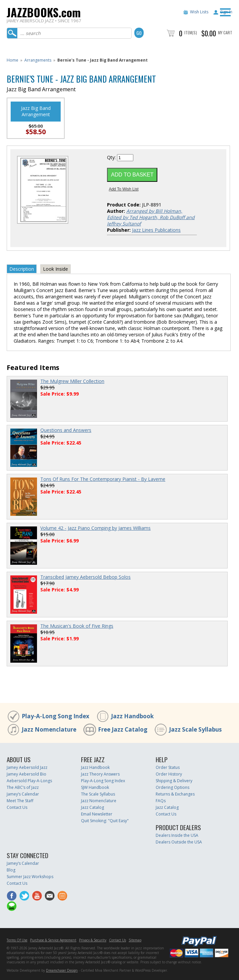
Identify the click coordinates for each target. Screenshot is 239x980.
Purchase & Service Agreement (53, 940)
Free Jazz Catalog (123, 729)
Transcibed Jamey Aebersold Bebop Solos (85, 577)
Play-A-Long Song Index (55, 716)
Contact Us (17, 807)
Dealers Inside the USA (177, 835)
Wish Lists (199, 12)
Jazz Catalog (92, 807)
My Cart (225, 32)
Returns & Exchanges (175, 794)
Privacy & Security (93, 940)
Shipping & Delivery (174, 781)
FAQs (161, 801)
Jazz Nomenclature (49, 729)
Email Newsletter (97, 814)
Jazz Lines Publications (156, 230)
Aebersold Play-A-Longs (29, 781)
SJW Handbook (95, 787)
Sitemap (135, 940)
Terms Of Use (17, 940)
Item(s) (191, 32)
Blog (11, 870)
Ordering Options (172, 787)
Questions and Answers (66, 430)
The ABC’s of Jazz (23, 787)
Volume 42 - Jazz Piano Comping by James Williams (95, 528)
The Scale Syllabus (98, 794)
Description (22, 269)
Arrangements (38, 60)
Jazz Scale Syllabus (195, 729)
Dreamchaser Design (62, 970)
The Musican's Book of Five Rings (77, 626)
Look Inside (55, 269)
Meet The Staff (20, 801)
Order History (169, 774)
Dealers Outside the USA (179, 842)
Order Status (168, 767)
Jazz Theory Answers (100, 774)
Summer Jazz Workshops (30, 877)
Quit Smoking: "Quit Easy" (105, 821)
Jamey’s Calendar (23, 794)
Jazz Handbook (132, 716)
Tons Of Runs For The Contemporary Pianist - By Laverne (103, 479)
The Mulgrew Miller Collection (72, 381)
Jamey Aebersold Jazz (27, 767)
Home (12, 60)
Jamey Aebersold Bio (26, 774)
